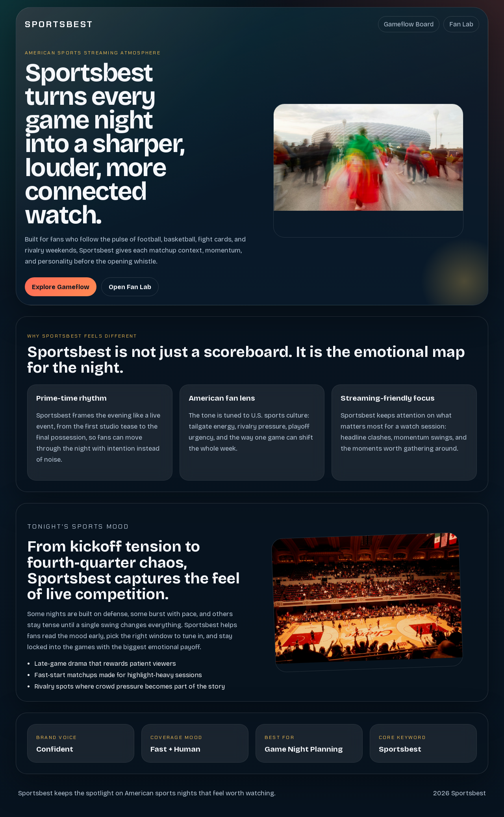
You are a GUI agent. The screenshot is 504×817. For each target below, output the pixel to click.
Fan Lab (461, 24)
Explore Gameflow (61, 287)
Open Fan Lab (130, 287)
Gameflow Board (409, 24)
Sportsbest (59, 24)
